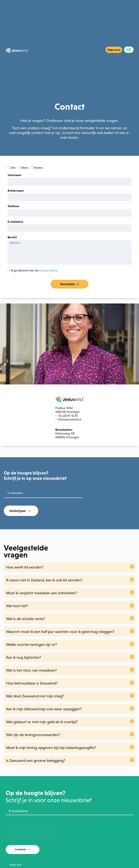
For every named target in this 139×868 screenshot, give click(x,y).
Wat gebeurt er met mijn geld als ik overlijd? (42, 722)
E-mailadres (15, 222)
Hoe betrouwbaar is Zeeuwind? (32, 683)
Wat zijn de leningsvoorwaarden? (33, 735)
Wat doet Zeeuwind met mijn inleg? (35, 696)
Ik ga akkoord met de (34, 270)
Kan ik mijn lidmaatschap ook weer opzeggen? (44, 709)
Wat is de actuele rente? (26, 619)
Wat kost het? (17, 606)
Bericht (12, 237)
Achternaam (16, 191)
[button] (69, 567)
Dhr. (13, 168)
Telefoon (13, 206)
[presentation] (30, 830)
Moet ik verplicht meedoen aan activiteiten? (42, 593)
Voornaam (14, 175)
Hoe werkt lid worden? (25, 567)
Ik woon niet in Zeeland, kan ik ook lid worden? (44, 580)
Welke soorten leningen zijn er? (32, 645)
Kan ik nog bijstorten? (24, 657)
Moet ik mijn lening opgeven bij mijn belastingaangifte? (51, 748)
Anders (38, 168)
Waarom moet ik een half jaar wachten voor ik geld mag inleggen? (60, 632)
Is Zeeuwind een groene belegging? (36, 761)
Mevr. (25, 168)
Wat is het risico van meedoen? (31, 670)
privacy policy (48, 270)
